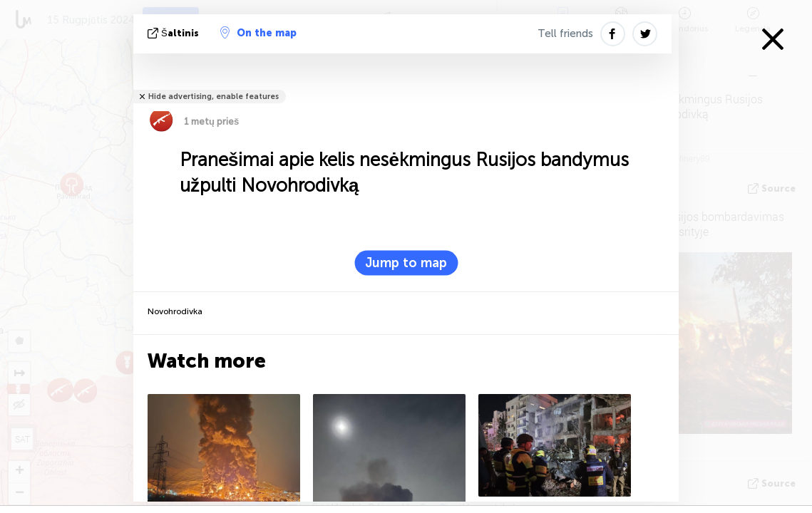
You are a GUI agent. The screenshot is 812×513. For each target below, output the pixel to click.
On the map (258, 33)
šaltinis (175, 33)
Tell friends (565, 33)
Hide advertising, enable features (214, 97)
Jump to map (406, 263)
